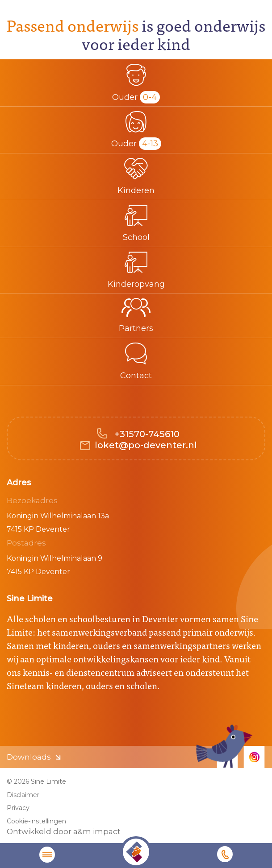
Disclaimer (23, 795)
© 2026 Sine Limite (36, 781)
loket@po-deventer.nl (146, 445)
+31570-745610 (146, 434)
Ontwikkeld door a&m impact (64, 831)
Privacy (18, 808)
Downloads (29, 757)
